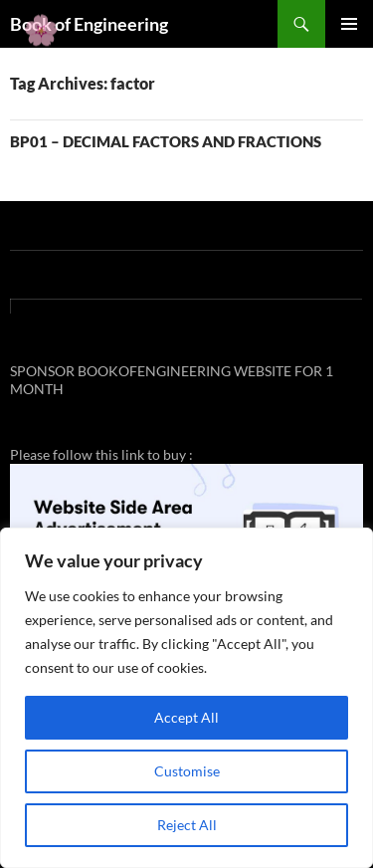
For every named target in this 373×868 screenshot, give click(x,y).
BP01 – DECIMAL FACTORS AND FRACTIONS (166, 141)
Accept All (186, 717)
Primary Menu (349, 24)
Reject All (187, 825)
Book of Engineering (89, 24)
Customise (187, 771)
